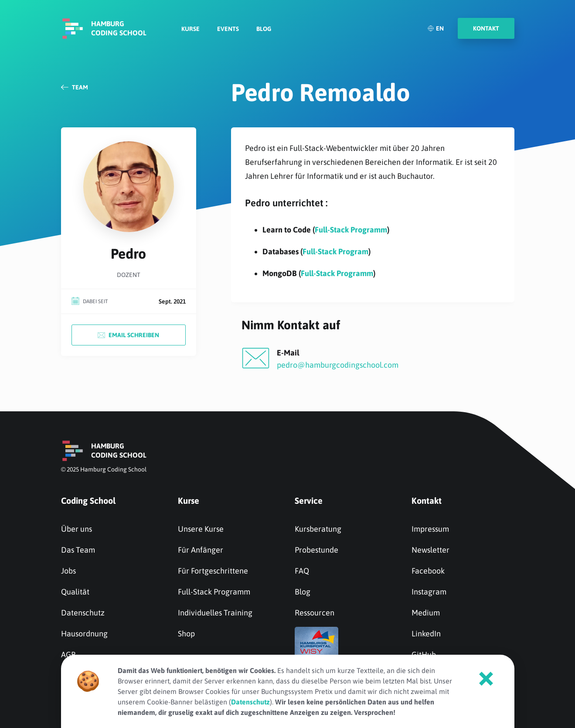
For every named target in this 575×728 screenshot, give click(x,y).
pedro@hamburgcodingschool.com (338, 365)
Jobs (68, 571)
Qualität (75, 592)
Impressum (430, 529)
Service (309, 501)
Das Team (78, 550)
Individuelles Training (215, 613)
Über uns (77, 529)
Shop (186, 634)
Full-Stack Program (335, 251)
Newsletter (430, 550)
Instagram (429, 592)
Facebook (428, 571)
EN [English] (436, 28)
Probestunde (316, 550)
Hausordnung (84, 634)
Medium (426, 613)
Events (228, 29)
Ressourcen (315, 613)
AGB (68, 655)
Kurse (191, 29)
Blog (264, 29)
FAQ (302, 571)
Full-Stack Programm (351, 230)
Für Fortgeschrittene (213, 571)
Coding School (88, 501)
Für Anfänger (201, 550)
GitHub (424, 655)
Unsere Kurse (201, 529)
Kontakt (427, 501)
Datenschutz (83, 613)
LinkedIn (426, 634)
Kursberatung (318, 529)
